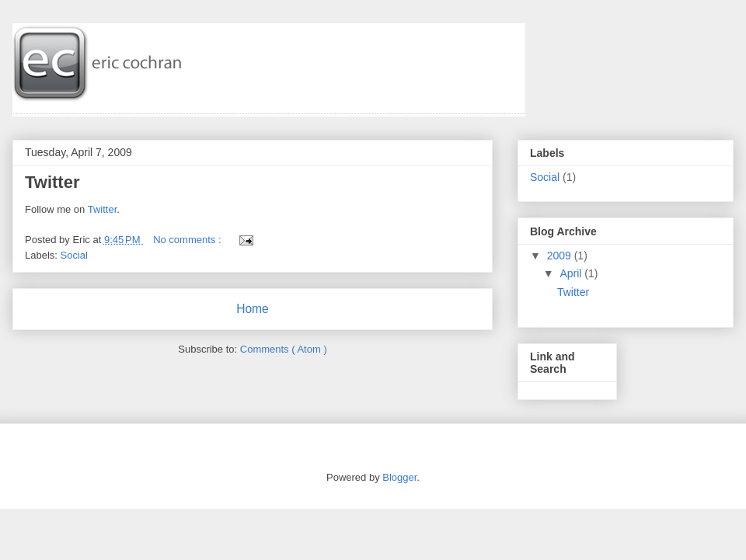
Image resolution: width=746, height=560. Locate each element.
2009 (559, 256)
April (570, 273)
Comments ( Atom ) (284, 349)
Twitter (52, 182)
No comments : (188, 240)
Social (74, 255)
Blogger (399, 477)
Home (253, 309)
